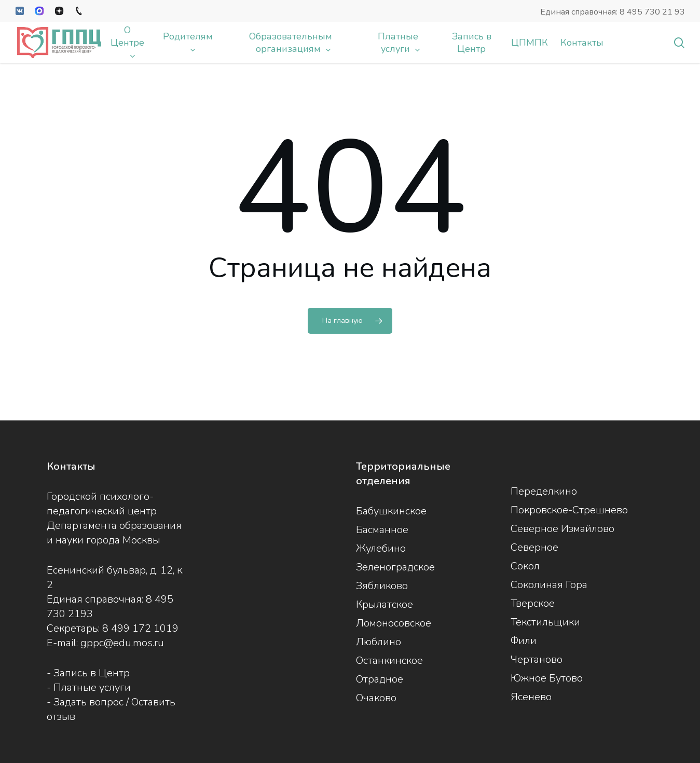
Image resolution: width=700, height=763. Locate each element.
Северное (534, 547)
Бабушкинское (391, 511)
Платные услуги (92, 687)
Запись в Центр (92, 673)
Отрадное (380, 679)
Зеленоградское (395, 567)
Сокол (525, 566)
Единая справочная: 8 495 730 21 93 (613, 12)
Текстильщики (545, 622)
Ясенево (531, 697)
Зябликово (382, 586)
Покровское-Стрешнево (569, 510)
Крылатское (385, 604)
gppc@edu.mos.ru (122, 643)
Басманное (382, 530)
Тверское (533, 603)
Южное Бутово (547, 678)
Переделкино (544, 491)
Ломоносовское (394, 623)
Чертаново (537, 659)
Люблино (379, 642)
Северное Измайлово (562, 529)
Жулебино (381, 548)
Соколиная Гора (549, 585)
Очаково (376, 698)
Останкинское (389, 660)
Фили (524, 641)
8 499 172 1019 (140, 628)
